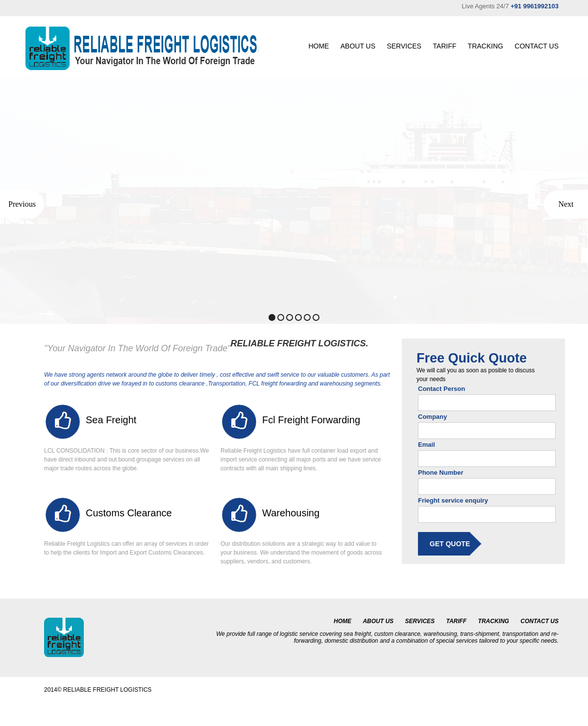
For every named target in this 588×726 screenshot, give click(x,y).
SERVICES (404, 46)
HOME (318, 46)
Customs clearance (129, 513)
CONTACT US (537, 46)
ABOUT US (358, 46)
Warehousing (291, 513)
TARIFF (444, 46)
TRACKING (486, 46)
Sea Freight (111, 420)
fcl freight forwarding (311, 420)
